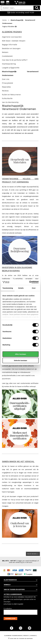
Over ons (6, 79)
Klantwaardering (9, 64)
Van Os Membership (10, 102)
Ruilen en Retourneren (11, 95)
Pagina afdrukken (9, 26)
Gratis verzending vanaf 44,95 (21, 12)
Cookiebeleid (7, 56)
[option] (20, 12)
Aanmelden (10, 619)
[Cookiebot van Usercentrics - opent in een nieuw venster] (29, 282)
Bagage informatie (10, 45)
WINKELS (7, 585)
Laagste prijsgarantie (11, 68)
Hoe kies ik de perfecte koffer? (15, 60)
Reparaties (6, 87)
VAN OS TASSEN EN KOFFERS (14, 589)
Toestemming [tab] (8, 288)
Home (4, 20)
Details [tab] (21, 288)
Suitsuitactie (7, 98)
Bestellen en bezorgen (11, 48)
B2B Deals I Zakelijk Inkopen (14, 41)
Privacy (26, 636)
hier (7, 383)
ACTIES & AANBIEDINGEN (13, 594)
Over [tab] (34, 288)
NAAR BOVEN (33, 554)
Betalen (5, 52)
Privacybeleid (7, 83)
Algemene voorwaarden (12, 37)
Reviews (5, 91)
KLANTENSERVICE (10, 580)
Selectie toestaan (20, 360)
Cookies (33, 636)
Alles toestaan (21, 354)
